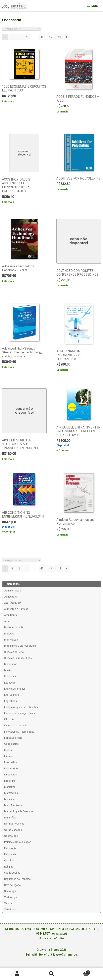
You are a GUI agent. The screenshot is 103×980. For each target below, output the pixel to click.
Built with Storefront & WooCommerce (51, 955)
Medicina (9, 799)
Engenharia (11, 701)
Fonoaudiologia (13, 738)
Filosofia (9, 719)
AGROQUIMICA (13, 603)
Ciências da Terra (14, 652)
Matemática (11, 793)
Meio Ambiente (13, 805)
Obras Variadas (13, 830)
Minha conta (17, 974)
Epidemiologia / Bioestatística (21, 707)
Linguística (10, 775)
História (9, 750)
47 (51, 37)
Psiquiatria (10, 854)
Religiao (9, 867)
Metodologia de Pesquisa (19, 811)
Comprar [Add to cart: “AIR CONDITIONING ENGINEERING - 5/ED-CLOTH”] (10, 531)
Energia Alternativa (15, 689)
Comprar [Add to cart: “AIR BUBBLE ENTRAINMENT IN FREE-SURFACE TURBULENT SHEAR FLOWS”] (64, 450)
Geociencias (11, 744)
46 (42, 37)
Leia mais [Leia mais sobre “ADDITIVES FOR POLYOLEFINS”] (62, 189)
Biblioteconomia (14, 627)
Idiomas (9, 756)
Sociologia (10, 891)
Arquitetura (11, 615)
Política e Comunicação (18, 842)
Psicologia (10, 848)
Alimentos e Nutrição (16, 609)
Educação (10, 683)
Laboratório (11, 768)
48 (59, 37)
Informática (11, 762)
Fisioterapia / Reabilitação (19, 732)
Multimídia (10, 818)
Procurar (51, 974)
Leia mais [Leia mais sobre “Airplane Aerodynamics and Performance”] (62, 535)
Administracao (13, 591)
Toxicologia (11, 897)
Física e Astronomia (16, 725)
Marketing (10, 787)
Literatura (10, 781)
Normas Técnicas (14, 824)
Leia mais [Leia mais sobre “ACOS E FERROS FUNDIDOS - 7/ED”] (62, 111)
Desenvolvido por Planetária (51, 938)
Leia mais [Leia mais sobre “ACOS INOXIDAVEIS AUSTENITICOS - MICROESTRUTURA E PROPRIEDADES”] (8, 202)
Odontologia (11, 836)
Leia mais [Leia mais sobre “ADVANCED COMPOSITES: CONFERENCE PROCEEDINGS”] (62, 285)
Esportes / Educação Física (20, 713)
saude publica (12, 873)
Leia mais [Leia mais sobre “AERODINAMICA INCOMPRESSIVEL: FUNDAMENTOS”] (62, 370)
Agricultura (10, 597)
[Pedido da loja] (22, 29)
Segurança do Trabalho (17, 879)
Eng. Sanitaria (12, 695)
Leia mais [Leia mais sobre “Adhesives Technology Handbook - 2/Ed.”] (8, 281)
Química (9, 860)
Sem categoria (12, 885)
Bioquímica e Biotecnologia (20, 646)
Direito (8, 670)
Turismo (9, 903)
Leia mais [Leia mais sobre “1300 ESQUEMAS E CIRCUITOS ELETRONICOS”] (8, 101)
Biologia (9, 634)
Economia (10, 676)
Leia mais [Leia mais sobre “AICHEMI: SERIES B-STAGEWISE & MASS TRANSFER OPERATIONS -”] (8, 459)
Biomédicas (11, 640)
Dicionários (11, 664)
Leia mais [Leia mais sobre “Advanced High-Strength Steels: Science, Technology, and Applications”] (8, 367)
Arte (7, 621)
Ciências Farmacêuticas (18, 658)
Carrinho (80, 972)
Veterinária (10, 909)
